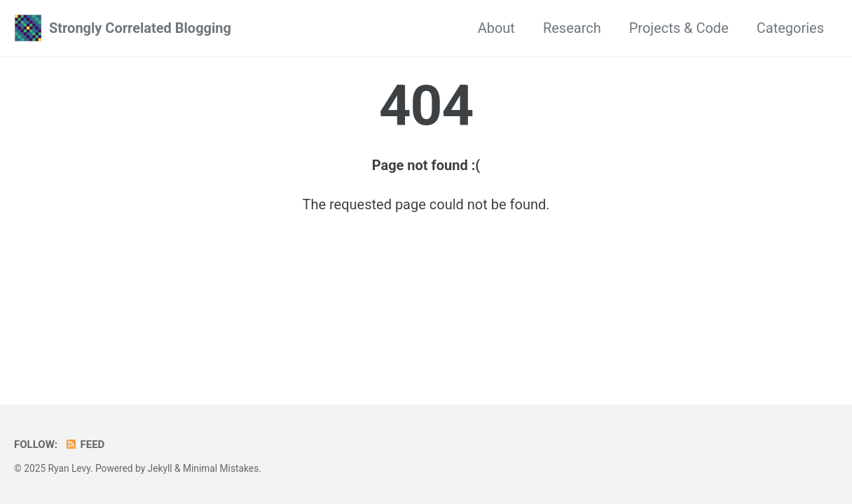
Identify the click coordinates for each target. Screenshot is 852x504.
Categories (790, 28)
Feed (84, 444)
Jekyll (160, 468)
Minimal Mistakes (221, 468)
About (496, 28)
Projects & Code (679, 28)
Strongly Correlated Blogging (140, 28)
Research (572, 28)
